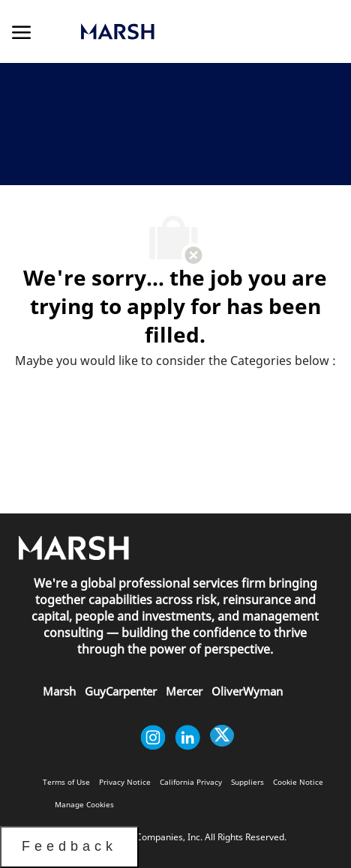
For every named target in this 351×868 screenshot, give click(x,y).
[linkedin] (187, 738)
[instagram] (153, 738)
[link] (171, 31)
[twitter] (222, 738)
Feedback (69, 846)
